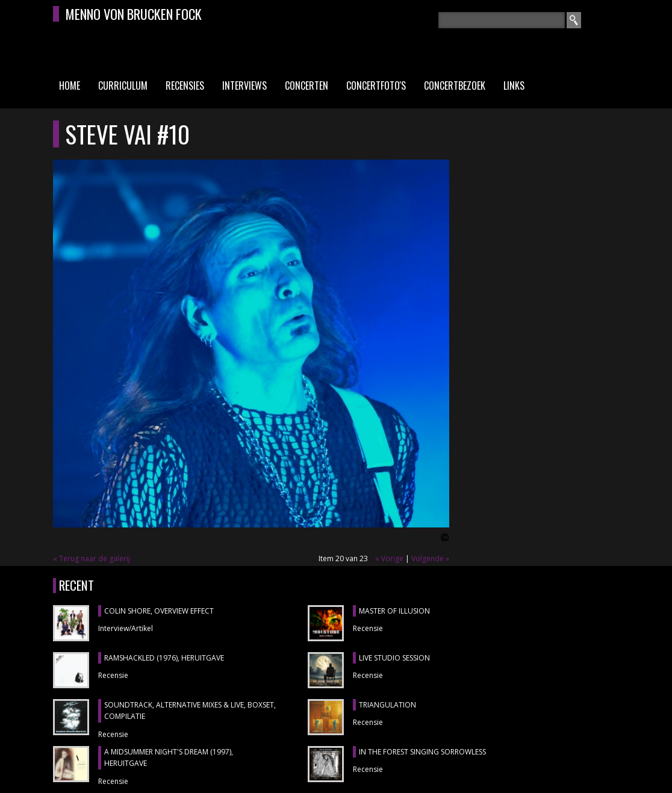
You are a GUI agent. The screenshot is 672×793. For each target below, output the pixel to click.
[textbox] (502, 20)
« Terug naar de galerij (92, 558)
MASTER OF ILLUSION (394, 611)
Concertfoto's (376, 86)
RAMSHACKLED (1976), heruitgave (164, 658)
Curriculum (123, 86)
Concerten (306, 86)
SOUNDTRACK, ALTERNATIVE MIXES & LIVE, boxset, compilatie (190, 711)
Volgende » (430, 558)
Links (514, 86)
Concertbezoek (455, 86)
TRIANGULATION (387, 705)
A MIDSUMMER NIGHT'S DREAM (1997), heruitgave (169, 758)
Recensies (185, 86)
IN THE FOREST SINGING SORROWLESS (422, 752)
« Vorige (389, 558)
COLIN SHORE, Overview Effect (159, 611)
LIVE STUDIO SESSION (394, 658)
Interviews (244, 86)
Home (70, 86)
